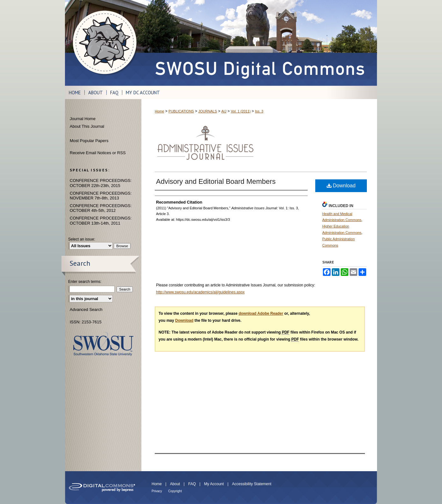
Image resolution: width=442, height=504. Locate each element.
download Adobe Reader (261, 313)
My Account (214, 484)
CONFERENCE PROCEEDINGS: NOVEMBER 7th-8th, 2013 (101, 196)
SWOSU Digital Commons (259, 43)
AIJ (224, 111)
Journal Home (83, 119)
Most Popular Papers (89, 141)
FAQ (192, 484)
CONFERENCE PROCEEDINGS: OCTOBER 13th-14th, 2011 (101, 221)
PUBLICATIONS (181, 111)
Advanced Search (86, 310)
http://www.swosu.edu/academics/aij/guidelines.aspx (200, 292)
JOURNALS (208, 111)
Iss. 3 (259, 111)
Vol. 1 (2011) (241, 111)
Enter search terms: (85, 282)
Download (341, 186)
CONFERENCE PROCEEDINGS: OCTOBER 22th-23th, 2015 (101, 183)
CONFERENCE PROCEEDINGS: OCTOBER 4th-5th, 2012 (101, 208)
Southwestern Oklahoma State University (103, 344)
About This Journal (87, 126)
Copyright (175, 491)
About (175, 484)
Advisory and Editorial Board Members (216, 181)
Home (159, 111)
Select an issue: (82, 239)
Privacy (157, 491)
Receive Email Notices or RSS (98, 153)
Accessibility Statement (252, 484)
